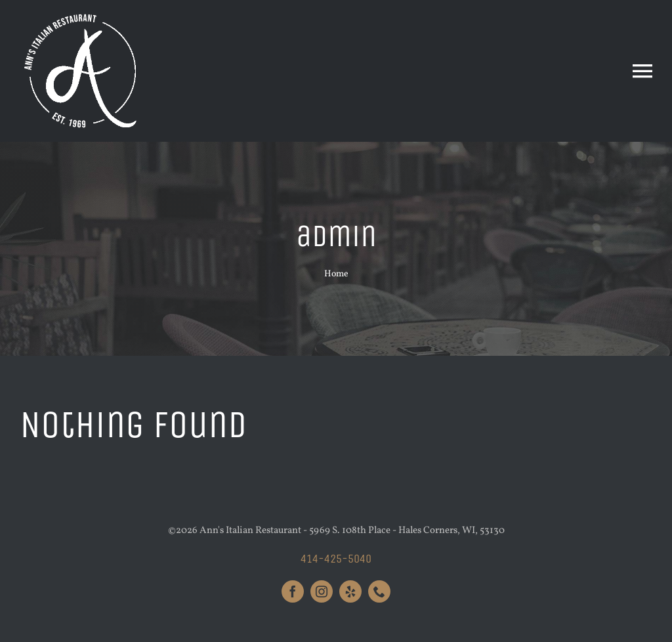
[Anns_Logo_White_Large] (82, 15)
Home (336, 274)
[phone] (379, 591)
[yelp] (350, 591)
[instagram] (322, 591)
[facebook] (293, 591)
